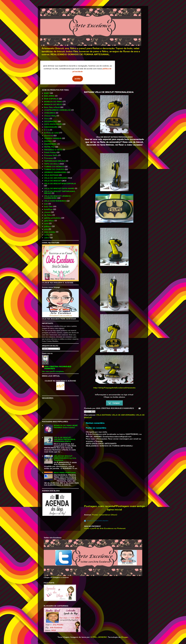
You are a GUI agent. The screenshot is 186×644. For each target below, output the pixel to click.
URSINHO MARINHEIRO (55, 172)
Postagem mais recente (99, 506)
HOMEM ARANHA (53, 138)
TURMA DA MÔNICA (54, 167)
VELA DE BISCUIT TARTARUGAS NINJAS (60, 192)
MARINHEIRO (50, 144)
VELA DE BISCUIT (53, 181)
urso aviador (50, 232)
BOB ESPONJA (51, 99)
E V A (47, 130)
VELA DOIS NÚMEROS (55, 201)
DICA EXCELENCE (53, 124)
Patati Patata (50, 152)
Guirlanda (49, 136)
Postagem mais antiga (130, 506)
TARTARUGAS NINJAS (55, 161)
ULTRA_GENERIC (99, 637)
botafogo (48, 209)
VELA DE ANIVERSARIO (123, 415)
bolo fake (48, 206)
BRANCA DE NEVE (53, 104)
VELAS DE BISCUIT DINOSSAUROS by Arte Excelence (65, 458)
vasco (47, 235)
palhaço (48, 226)
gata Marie (49, 221)
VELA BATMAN (103, 415)
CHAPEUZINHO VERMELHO (57, 110)
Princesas (49, 158)
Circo (47, 119)
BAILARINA (49, 96)
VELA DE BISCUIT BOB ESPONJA (60, 184)
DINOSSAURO (51, 127)
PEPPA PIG (49, 147)
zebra (47, 238)
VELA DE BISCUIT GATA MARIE (59, 188)
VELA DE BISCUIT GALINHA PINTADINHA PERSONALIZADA (65, 439)
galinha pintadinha (52, 218)
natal (46, 223)
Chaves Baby (50, 116)
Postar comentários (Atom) (105, 515)
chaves (47, 212)
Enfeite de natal (51, 133)
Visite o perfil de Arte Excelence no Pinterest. (105, 528)
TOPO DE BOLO (52, 164)
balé (46, 204)
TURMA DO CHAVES (54, 169)
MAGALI (48, 141)
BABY (47, 93)
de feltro (48, 215)
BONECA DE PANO (53, 102)
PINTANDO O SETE (53, 150)
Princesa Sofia (51, 155)
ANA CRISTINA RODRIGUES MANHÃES (58, 368)
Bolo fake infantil (52, 107)
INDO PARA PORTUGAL (65, 473)
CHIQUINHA (50, 113)
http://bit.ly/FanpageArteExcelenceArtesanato (114, 388)
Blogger (125, 637)
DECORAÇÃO (51, 121)
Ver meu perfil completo (53, 371)
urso (46, 229)
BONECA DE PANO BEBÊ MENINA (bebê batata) (66, 426)
